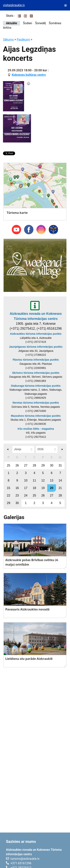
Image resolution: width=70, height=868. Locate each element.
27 (26, 465)
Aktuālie (11, 23)
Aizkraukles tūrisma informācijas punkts (36, 334)
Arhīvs (7, 28)
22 (9, 495)
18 (34, 488)
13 (52, 480)
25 (9, 465)
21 (60, 488)
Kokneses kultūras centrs (29, 75)
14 (60, 480)
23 (17, 495)
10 (26, 480)
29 (43, 465)
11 (34, 480)
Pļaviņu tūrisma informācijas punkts (36, 360)
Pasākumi (23, 40)
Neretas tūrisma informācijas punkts (36, 403)
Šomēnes (55, 23)
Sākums (8, 40)
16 (17, 488)
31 (60, 465)
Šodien (28, 23)
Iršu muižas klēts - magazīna (36, 429)
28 (34, 465)
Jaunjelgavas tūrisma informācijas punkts (36, 347)
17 (26, 488)
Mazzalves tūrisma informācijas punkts (36, 416)
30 (52, 465)
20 (52, 488)
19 (43, 488)
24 (26, 495)
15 (9, 488)
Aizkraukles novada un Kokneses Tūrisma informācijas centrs (36, 316)
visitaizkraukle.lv (14, 5)
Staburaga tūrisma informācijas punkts (36, 386)
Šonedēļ (40, 23)
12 (43, 480)
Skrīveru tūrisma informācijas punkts (36, 373)
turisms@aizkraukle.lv (25, 859)
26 (17, 465)
